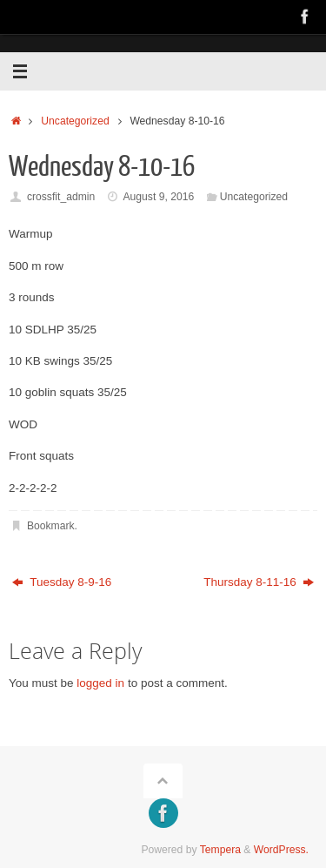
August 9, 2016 (158, 197)
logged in (100, 683)
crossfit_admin (61, 197)
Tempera (220, 850)
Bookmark (51, 526)
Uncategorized (75, 121)
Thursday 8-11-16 (259, 582)
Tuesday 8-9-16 (62, 582)
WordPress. (281, 850)
